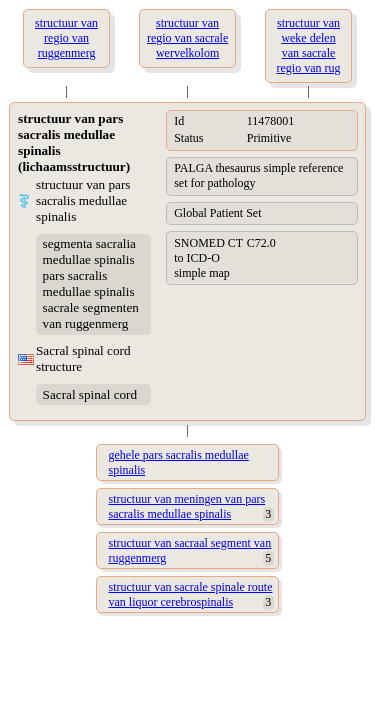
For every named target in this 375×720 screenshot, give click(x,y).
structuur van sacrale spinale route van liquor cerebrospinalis (191, 594)
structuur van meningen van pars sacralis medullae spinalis (187, 506)
